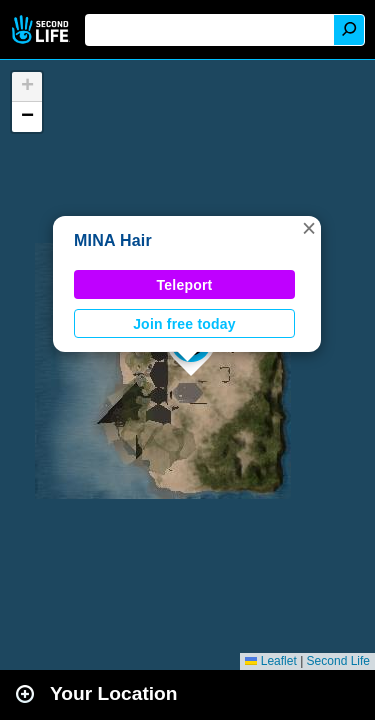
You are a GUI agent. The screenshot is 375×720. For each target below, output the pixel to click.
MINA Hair (113, 240)
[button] (309, 228)
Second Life (42, 29)
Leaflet (270, 661)
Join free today (184, 324)
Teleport (185, 285)
